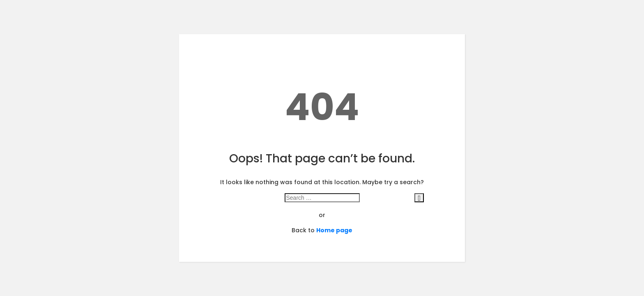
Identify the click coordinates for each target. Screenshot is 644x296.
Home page (334, 230)
